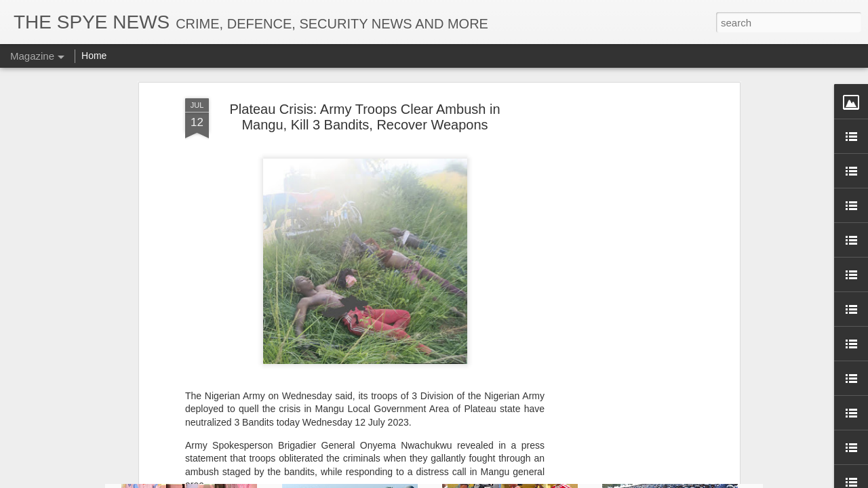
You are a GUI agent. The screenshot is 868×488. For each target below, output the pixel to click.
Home (94, 56)
